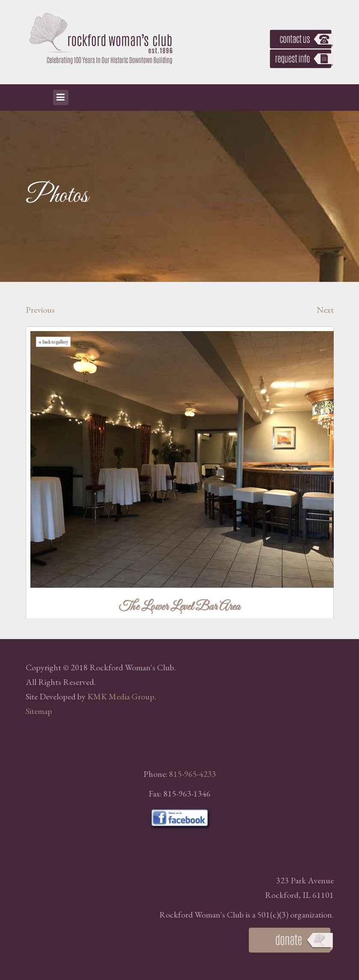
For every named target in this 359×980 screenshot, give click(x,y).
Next (325, 310)
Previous (40, 310)
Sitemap (39, 711)
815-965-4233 (193, 774)
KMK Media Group (121, 696)
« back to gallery (53, 342)
